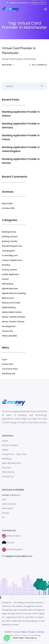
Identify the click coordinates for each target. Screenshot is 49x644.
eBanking (7, 459)
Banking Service (9, 232)
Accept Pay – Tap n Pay (14, 454)
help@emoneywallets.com (20, 3)
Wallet (5, 450)
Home (5, 441)
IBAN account (8, 298)
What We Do (8, 472)
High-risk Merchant (11, 463)
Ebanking (6, 265)
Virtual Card (7, 331)
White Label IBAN (9, 336)
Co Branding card (10, 255)
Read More (8, 65)
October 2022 (8, 208)
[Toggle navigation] (45, 9)
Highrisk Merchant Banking (14, 293)
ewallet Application (11, 274)
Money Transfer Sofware (13, 322)
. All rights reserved (36, 632)
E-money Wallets (19, 632)
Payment (7, 468)
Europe (6, 513)
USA (4, 500)
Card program (8, 251)
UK (3, 517)
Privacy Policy (14, 636)
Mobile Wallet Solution (12, 312)
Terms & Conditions (32, 636)
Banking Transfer (10, 241)
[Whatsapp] (7, 638)
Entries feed (7, 364)
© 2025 (8, 632)
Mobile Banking (9, 307)
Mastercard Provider (11, 303)
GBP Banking (8, 284)
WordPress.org (8, 374)
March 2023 (7, 204)
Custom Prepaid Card (12, 260)
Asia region (8, 508)
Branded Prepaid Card (12, 246)
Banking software (10, 237)
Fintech (5, 279)
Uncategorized (9, 326)
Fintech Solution (10, 445)
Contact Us (8, 477)
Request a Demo (39, 3)
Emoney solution (10, 270)
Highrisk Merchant (10, 289)
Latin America (9, 504)
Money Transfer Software (14, 317)
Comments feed (10, 369)
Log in (5, 359)
